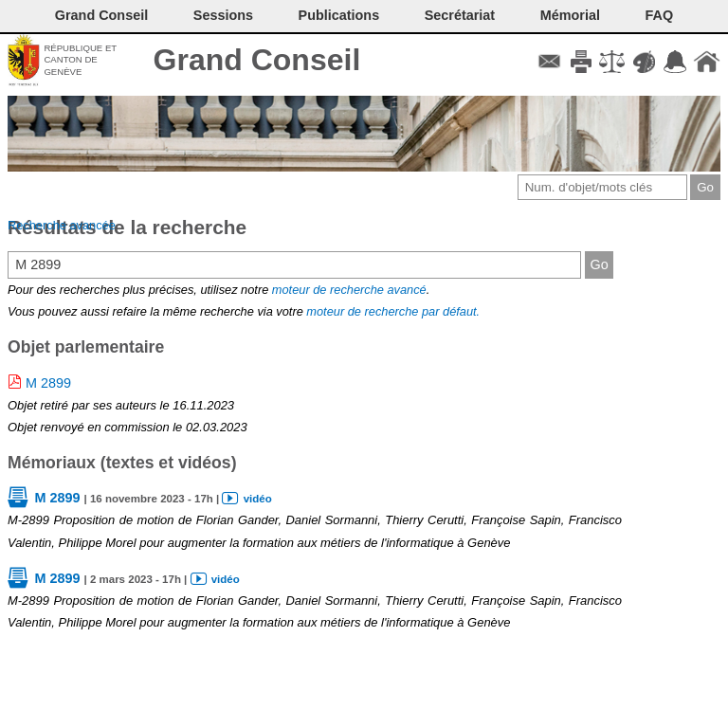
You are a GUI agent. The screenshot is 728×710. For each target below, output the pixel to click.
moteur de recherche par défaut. (393, 311)
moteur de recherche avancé (349, 290)
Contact (549, 62)
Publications (339, 15)
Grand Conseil (257, 60)
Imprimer (581, 62)
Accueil (707, 62)
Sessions (223, 15)
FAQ (660, 15)
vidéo (258, 499)
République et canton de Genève (80, 60)
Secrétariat (460, 15)
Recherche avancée (62, 225)
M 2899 (48, 383)
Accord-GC (675, 62)
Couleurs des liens (644, 62)
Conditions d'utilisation (612, 62)
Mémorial (570, 15)
